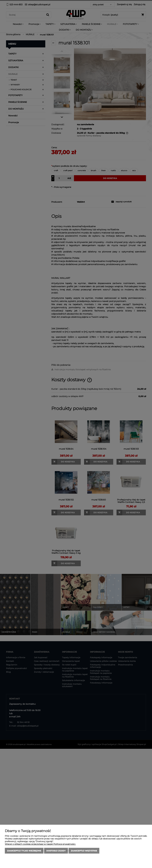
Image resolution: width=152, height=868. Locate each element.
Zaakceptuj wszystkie (84, 851)
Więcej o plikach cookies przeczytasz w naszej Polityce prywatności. (40, 844)
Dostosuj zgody (56, 851)
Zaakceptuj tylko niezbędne (24, 851)
